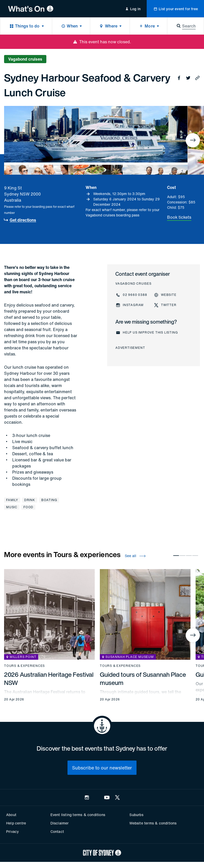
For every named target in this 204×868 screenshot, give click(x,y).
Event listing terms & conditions (78, 815)
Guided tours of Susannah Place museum (143, 679)
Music (12, 507)
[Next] (193, 140)
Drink (30, 500)
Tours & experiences (24, 666)
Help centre (16, 823)
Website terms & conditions (153, 823)
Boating (49, 500)
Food (28, 507)
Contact (57, 831)
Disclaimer (60, 823)
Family (12, 500)
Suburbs (136, 815)
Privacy (12, 831)
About (11, 815)
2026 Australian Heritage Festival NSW (49, 679)
